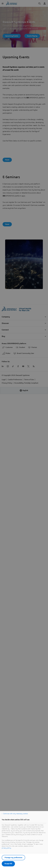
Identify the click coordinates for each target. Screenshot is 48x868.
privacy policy (6, 848)
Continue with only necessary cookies (16, 814)
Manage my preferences (13, 858)
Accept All (8, 864)
